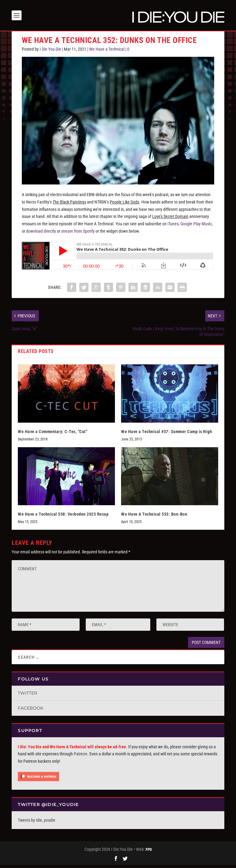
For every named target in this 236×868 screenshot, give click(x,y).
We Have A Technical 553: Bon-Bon (154, 517)
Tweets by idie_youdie (37, 823)
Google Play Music (196, 227)
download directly (41, 234)
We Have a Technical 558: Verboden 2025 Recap (63, 517)
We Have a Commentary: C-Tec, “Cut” (53, 434)
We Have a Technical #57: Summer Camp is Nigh (167, 434)
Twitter (28, 696)
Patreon (81, 757)
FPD (149, 852)
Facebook (31, 711)
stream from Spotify (78, 234)
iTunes (173, 227)
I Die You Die (50, 52)
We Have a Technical (107, 52)
